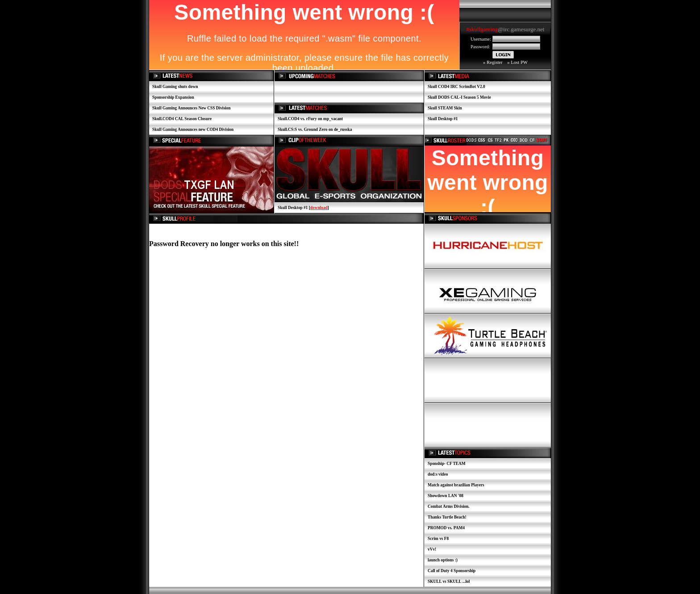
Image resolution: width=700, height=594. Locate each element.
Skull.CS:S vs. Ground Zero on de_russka (315, 130)
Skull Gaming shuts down (175, 87)
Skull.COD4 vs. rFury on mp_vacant (310, 119)
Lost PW (519, 62)
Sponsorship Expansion (173, 97)
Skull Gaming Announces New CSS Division (191, 108)
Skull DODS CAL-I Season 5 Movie (459, 97)
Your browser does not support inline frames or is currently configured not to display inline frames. (505, 30)
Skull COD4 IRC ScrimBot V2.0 (456, 87)
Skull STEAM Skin (445, 108)
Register (495, 62)
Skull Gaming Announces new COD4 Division (193, 130)
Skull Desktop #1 (443, 119)
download (319, 208)
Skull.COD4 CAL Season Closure (182, 119)
